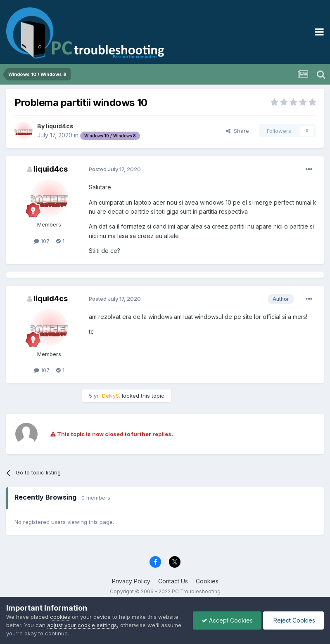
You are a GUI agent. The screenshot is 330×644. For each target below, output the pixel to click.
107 (42, 241)
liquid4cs (60, 126)
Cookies (207, 581)
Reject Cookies (293, 620)
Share (237, 131)
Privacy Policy (131, 581)
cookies (60, 617)
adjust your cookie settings (82, 625)
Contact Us (173, 581)
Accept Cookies (227, 620)
